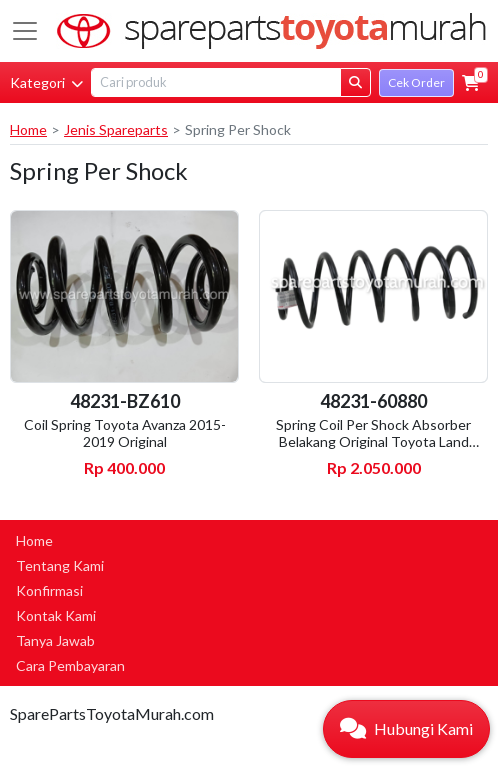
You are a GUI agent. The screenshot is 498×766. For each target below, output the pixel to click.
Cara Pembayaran (70, 665)
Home (28, 129)
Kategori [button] (46, 82)
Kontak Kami (56, 615)
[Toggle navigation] (25, 31)
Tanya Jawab (55, 640)
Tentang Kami (60, 565)
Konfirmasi (49, 590)
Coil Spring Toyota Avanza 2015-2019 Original (125, 433)
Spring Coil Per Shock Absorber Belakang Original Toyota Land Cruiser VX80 (373, 441)
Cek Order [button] (416, 82)
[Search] (216, 82)
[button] (471, 83)
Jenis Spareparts (116, 129)
